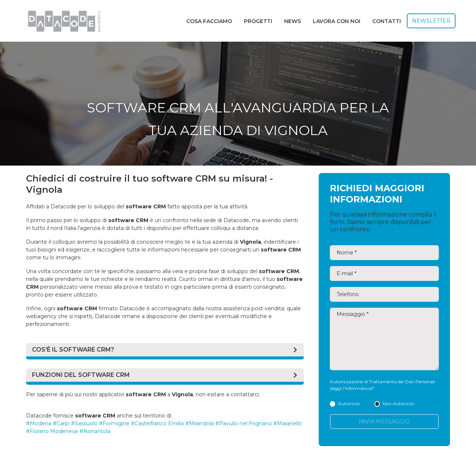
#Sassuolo (84, 423)
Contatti (387, 21)
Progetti (258, 21)
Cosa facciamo (209, 21)
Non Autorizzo (394, 404)
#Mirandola (200, 423)
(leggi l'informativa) (351, 388)
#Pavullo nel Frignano (244, 423)
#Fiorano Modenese (52, 431)
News (292, 21)
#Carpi (61, 423)
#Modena (39, 423)
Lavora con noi (337, 21)
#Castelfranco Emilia (157, 423)
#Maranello (288, 423)
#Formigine (114, 423)
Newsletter (431, 21)
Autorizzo (345, 404)
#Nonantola (95, 431)
